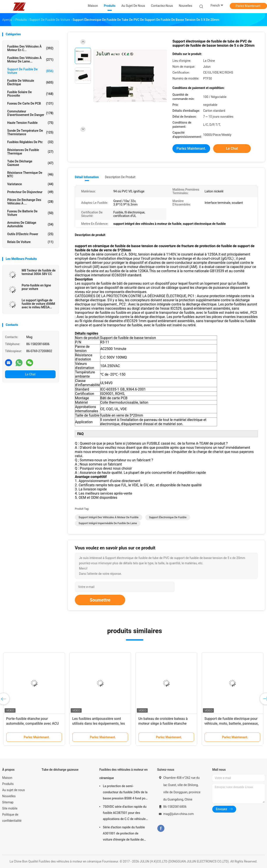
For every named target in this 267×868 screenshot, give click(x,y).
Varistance (30, 184)
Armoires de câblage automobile (30, 224)
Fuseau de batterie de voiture (30, 213)
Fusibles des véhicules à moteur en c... (30, 48)
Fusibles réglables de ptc (30, 142)
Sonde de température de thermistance (30, 132)
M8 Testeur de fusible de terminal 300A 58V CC (39, 272)
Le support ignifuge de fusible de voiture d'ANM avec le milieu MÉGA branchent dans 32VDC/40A (38, 304)
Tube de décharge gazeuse (30, 163)
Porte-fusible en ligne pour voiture (36, 287)
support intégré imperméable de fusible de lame (108, 523)
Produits (8, 784)
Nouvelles (9, 796)
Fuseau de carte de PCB (30, 103)
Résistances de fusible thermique (30, 152)
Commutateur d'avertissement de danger (30, 113)
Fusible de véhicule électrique (30, 82)
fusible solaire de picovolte (30, 94)
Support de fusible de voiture (30, 71)
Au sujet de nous (13, 790)
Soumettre (100, 600)
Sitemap (8, 802)
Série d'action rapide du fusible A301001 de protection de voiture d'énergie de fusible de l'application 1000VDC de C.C (124, 834)
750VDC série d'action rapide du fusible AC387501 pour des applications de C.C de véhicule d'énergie (125, 813)
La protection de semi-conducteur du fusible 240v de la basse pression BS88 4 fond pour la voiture (126, 793)
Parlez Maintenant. (249, 6)
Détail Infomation (87, 177)
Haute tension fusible (30, 123)
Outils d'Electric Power (30, 234)
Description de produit (120, 177)
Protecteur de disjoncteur (30, 192)
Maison (7, 778)
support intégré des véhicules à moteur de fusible (109, 517)
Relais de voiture (30, 242)
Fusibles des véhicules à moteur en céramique (124, 774)
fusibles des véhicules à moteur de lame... (30, 60)
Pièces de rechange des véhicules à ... (30, 202)
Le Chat (30, 374)
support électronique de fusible (168, 517)
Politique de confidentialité (12, 818)
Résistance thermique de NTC (30, 174)
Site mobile (10, 808)
